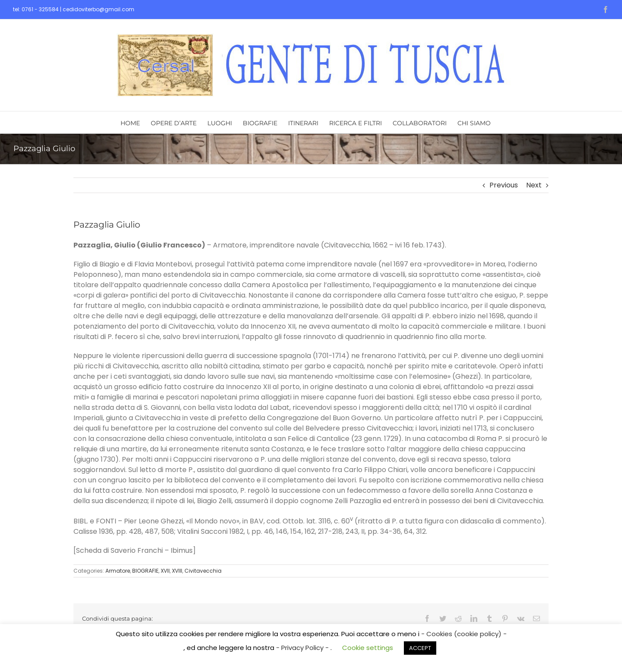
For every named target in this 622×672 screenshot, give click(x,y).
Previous (504, 185)
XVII (165, 571)
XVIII (177, 571)
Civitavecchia (203, 571)
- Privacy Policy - (303, 648)
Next (534, 185)
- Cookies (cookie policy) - (464, 634)
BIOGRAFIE (145, 571)
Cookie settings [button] (368, 648)
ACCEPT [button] (420, 648)
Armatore (118, 571)
